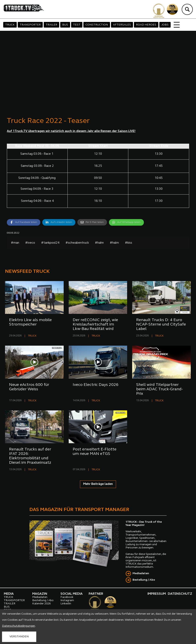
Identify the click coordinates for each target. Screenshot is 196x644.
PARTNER (96, 594)
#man (15, 243)
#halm (114, 243)
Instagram (67, 600)
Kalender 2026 (41, 604)
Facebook (67, 597)
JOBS (165, 25)
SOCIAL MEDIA (72, 594)
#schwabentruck (77, 243)
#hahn (99, 243)
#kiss (129, 243)
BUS (65, 25)
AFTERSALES (122, 25)
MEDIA (9, 594)
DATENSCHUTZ (180, 594)
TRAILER (51, 25)
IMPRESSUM (157, 594)
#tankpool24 (50, 243)
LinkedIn (66, 604)
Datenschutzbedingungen (19, 626)
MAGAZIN (40, 594)
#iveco (30, 243)
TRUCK (10, 25)
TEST (77, 25)
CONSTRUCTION (97, 25)
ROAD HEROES (146, 25)
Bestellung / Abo (144, 580)
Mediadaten (141, 573)
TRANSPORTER (30, 25)
